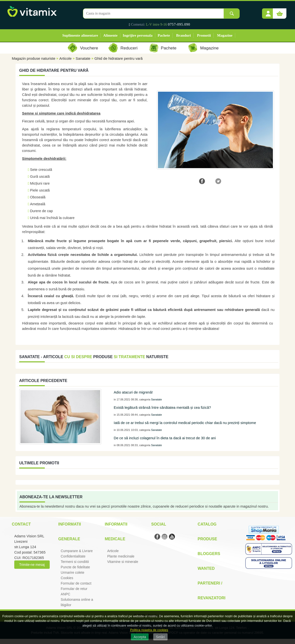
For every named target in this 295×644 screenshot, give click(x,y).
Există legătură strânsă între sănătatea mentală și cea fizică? (162, 408)
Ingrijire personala (138, 35)
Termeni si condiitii (75, 562)
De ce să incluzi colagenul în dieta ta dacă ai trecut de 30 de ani (165, 438)
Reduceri (129, 48)
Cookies (67, 578)
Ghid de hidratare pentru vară (119, 58)
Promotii (204, 35)
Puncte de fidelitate (75, 567)
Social (158, 524)
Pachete (164, 35)
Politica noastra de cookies (149, 630)
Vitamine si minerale (123, 562)
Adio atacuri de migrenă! (133, 392)
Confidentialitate (73, 556)
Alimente (110, 35)
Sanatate (83, 58)
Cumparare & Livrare (77, 551)
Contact (21, 524)
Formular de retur (74, 589)
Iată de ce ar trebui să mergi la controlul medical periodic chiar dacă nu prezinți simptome (185, 423)
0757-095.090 (179, 24)
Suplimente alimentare (80, 35)
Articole (65, 58)
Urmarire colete (73, 572)
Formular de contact (76, 583)
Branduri (184, 35)
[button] (268, 12)
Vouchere (89, 48)
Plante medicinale (121, 556)
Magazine (225, 35)
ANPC (66, 594)
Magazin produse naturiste (34, 58)
